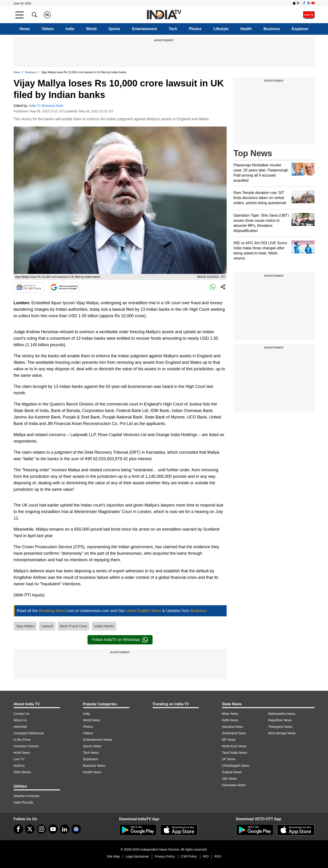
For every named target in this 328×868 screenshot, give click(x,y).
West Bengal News (282, 733)
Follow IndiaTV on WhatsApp (120, 640)
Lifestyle (221, 29)
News (17, 72)
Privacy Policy (165, 856)
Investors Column (26, 746)
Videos (48, 29)
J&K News (230, 779)
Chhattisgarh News (236, 766)
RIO (206, 856)
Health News (92, 772)
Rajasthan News (280, 720)
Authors (19, 766)
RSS (218, 856)
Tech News (91, 753)
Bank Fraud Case (73, 626)
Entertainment (144, 29)
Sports (114, 29)
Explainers (91, 759)
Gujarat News (232, 772)
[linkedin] (65, 829)
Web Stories (22, 772)
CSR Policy (189, 856)
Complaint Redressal (29, 733)
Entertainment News (98, 740)
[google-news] (76, 829)
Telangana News (280, 727)
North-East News (234, 746)
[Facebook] (18, 829)
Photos (195, 29)
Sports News (92, 746)
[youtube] (53, 829)
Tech (173, 29)
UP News (229, 759)
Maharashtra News (282, 714)
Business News (94, 766)
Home (25, 29)
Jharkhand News (234, 733)
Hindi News (22, 753)
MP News (229, 740)
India (70, 29)
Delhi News (230, 720)
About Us (20, 720)
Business (272, 29)
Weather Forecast (27, 796)
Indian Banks (104, 626)
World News (92, 720)
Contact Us (22, 714)
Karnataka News (234, 785)
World (91, 29)
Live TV (19, 759)
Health (246, 29)
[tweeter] (30, 829)
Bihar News (230, 714)
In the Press (22, 740)
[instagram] (41, 829)
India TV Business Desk (46, 106)
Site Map (113, 856)
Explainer (300, 29)
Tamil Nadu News (235, 753)
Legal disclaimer (137, 856)
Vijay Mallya (25, 626)
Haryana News (233, 727)
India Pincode (23, 802)
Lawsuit (47, 626)
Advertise (20, 727)
